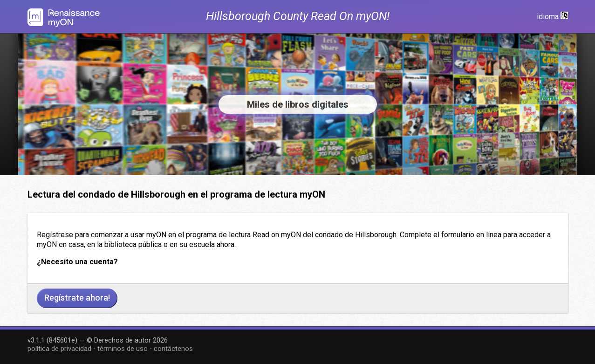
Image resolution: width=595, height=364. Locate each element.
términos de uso (123, 349)
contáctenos (173, 349)
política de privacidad (59, 349)
